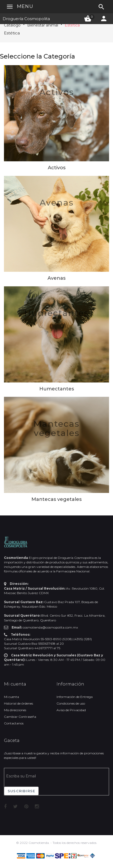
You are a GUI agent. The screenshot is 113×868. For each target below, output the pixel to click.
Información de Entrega (75, 697)
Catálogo (12, 25)
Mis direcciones (15, 710)
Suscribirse (21, 791)
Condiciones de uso (71, 703)
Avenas (57, 202)
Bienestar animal (43, 25)
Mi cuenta (11, 697)
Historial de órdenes (18, 703)
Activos (57, 92)
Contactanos (14, 723)
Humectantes (56, 313)
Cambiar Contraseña (20, 717)
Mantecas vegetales (56, 428)
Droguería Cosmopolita (26, 19)
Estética (72, 25)
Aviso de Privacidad (71, 710)
